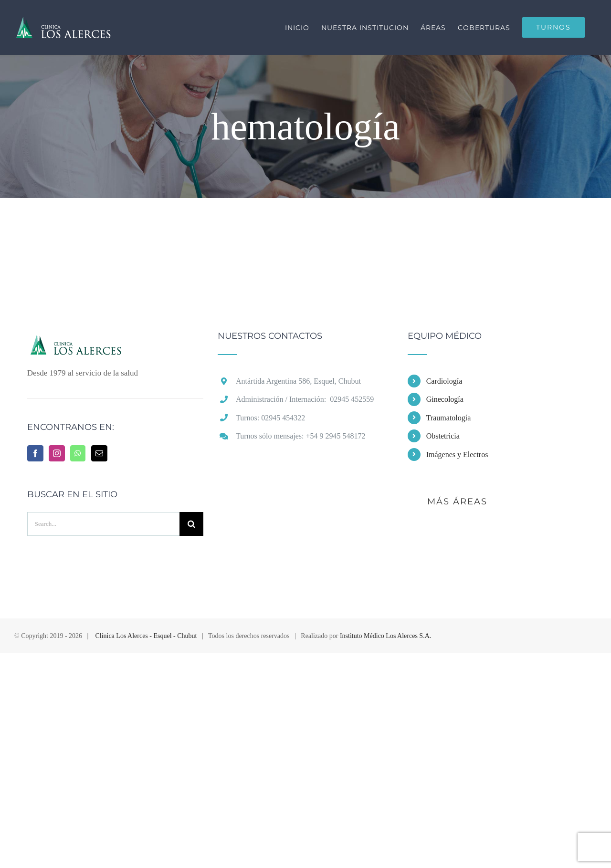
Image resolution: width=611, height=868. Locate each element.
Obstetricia (443, 436)
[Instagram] (57, 453)
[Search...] (103, 524)
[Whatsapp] (78, 453)
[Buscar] (191, 524)
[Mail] (99, 453)
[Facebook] (35, 453)
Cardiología (444, 381)
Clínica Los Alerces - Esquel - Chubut (146, 636)
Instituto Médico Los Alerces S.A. (385, 636)
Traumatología (449, 418)
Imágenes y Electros (457, 455)
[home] (96, 340)
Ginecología (445, 399)
